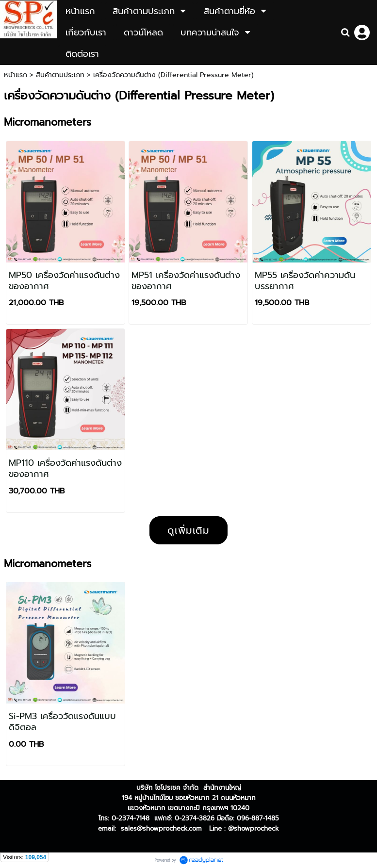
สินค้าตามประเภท (60, 75)
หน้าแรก (16, 75)
